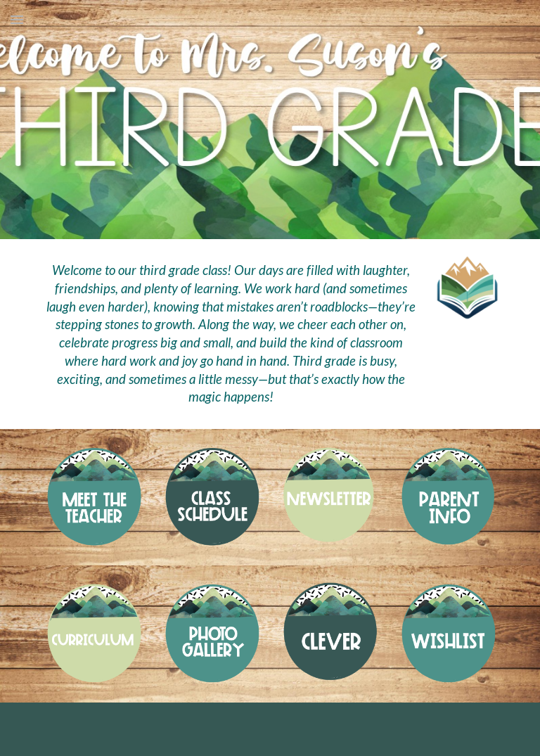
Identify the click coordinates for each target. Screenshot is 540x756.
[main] (230, 334)
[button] (17, 19)
